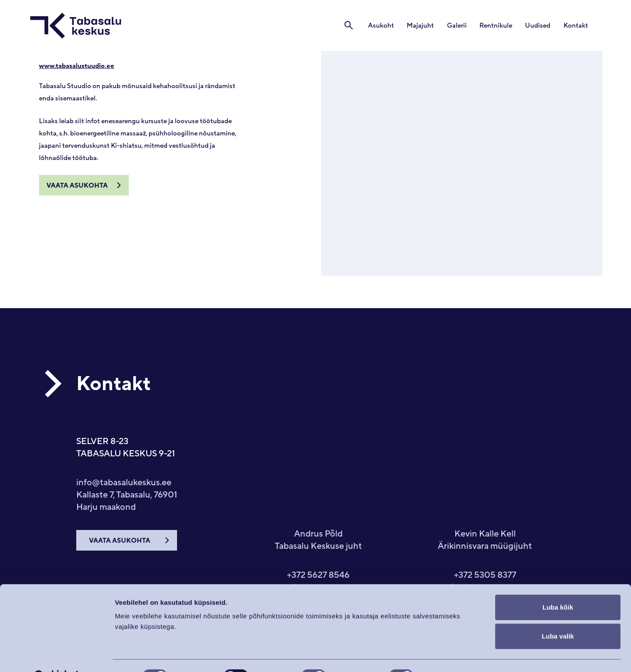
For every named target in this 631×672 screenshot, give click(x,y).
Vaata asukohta (77, 186)
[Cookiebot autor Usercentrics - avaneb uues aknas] (57, 655)
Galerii (459, 26)
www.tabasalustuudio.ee (77, 66)
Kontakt (576, 26)
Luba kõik (558, 585)
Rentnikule (498, 26)
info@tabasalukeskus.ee (124, 483)
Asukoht (385, 26)
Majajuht (423, 26)
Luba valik (558, 614)
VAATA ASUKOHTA (120, 541)
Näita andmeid (453, 655)
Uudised (539, 26)
